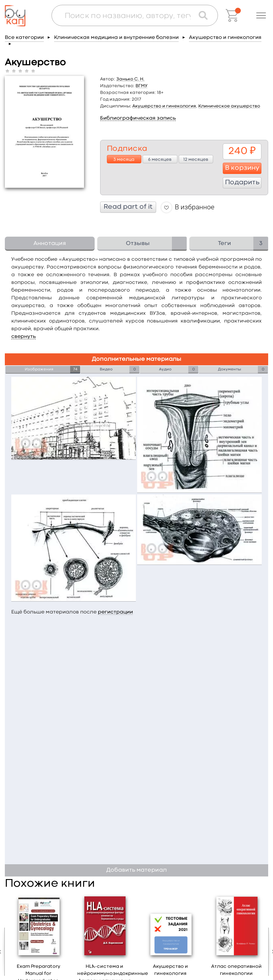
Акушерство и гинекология (225, 38)
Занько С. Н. (130, 79)
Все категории (24, 38)
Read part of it (128, 207)
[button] (261, 15)
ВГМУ (141, 86)
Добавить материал (136, 870)
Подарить (242, 183)
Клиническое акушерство (229, 106)
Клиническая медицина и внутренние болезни (116, 38)
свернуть (24, 337)
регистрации (115, 612)
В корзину (242, 168)
